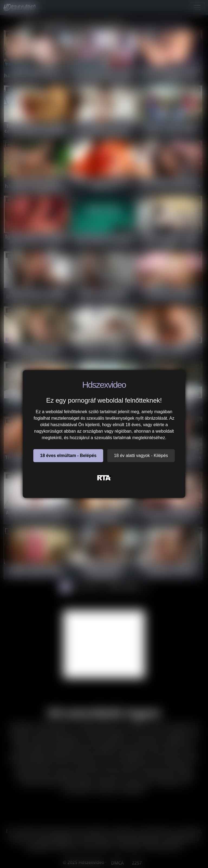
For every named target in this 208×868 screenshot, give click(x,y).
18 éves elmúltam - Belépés (68, 456)
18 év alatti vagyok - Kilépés (141, 456)
